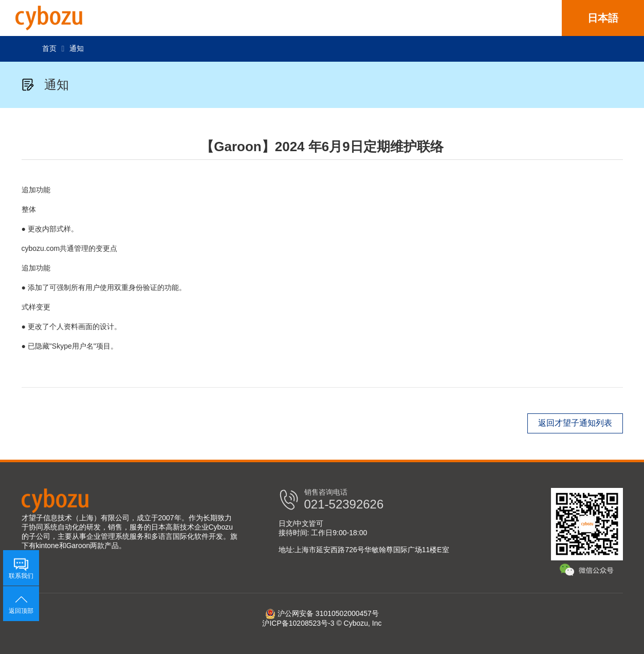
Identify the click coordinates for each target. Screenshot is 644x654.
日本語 (603, 18)
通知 (77, 48)
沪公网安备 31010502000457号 (322, 613)
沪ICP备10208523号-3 (298, 623)
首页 (49, 48)
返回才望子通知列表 (575, 423)
